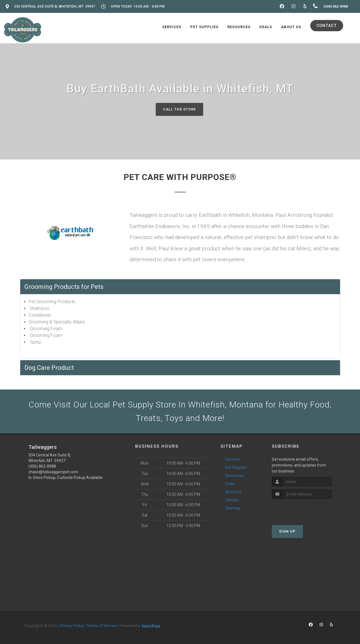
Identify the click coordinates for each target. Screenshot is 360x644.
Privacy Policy (72, 626)
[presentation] (302, 509)
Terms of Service (102, 626)
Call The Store (179, 109)
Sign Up (287, 531)
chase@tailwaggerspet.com (53, 472)
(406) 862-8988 (42, 466)
